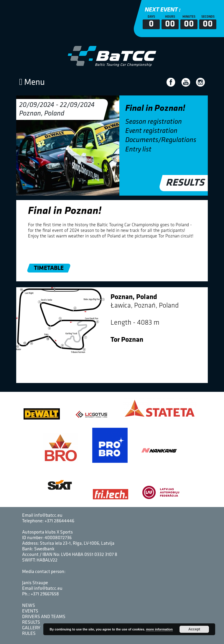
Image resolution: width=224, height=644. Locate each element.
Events (30, 611)
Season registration (154, 122)
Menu (32, 83)
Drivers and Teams (44, 617)
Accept (194, 629)
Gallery (31, 628)
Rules (29, 634)
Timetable (49, 268)
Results (185, 183)
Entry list (138, 150)
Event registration (151, 131)
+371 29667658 (45, 594)
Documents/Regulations (161, 140)
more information (159, 629)
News (29, 606)
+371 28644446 (59, 521)
